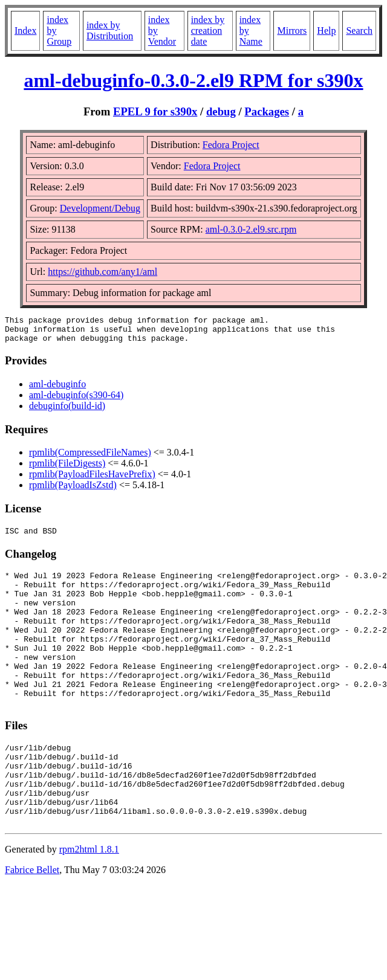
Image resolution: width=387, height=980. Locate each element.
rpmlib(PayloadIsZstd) (73, 490)
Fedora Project (231, 145)
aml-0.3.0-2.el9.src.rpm (251, 229)
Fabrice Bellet (32, 920)
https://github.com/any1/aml (102, 272)
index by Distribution (110, 31)
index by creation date (208, 31)
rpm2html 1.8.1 (89, 900)
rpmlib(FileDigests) (67, 469)
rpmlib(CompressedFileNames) (90, 458)
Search (359, 31)
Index (25, 31)
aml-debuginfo (57, 389)
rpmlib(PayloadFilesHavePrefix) (92, 479)
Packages (267, 111)
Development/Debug (100, 208)
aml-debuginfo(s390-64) (76, 400)
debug (221, 111)
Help (326, 31)
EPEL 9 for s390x (155, 111)
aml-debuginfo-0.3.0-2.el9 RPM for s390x (193, 80)
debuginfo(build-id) (67, 411)
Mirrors (292, 31)
